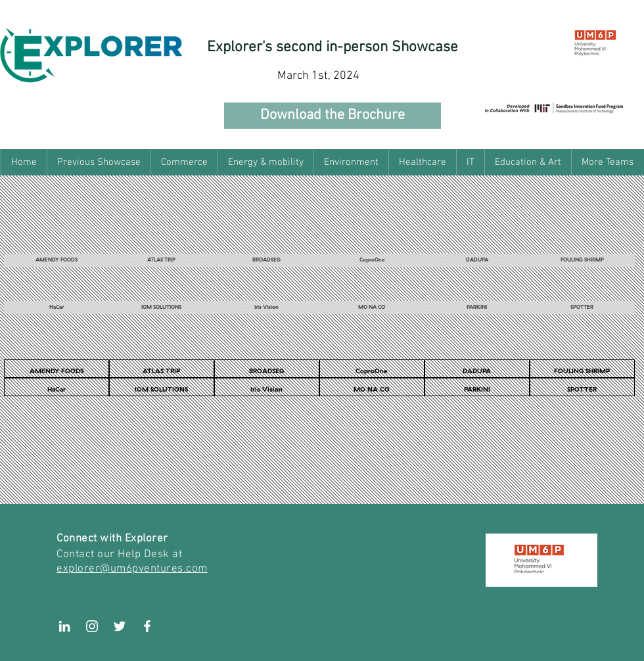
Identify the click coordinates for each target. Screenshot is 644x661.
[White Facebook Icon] (147, 626)
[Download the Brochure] (333, 116)
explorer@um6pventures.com (132, 569)
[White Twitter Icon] (120, 626)
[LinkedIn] (64, 626)
